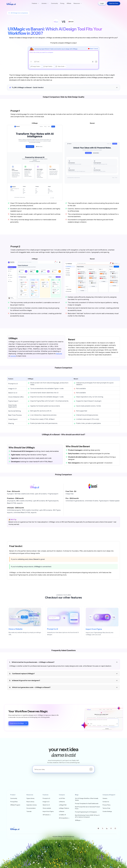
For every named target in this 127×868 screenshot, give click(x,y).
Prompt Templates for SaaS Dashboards (87, 803)
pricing (13, 356)
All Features (47, 815)
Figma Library (30, 798)
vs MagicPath (63, 805)
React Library (30, 802)
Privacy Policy (106, 805)
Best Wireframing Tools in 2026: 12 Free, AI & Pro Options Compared (87, 816)
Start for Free (114, 3)
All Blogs (78, 820)
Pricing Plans (14, 802)
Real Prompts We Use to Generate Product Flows (87, 808)
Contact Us (106, 802)
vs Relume (62, 802)
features (59, 354)
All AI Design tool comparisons (18, 13)
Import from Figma (48, 811)
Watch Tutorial (93, 49)
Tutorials (29, 811)
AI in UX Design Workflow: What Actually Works (87, 799)
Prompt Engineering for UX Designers (86, 812)
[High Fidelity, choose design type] (48, 66)
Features (35, 3)
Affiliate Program (15, 805)
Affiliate (69, 3)
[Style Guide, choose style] (61, 66)
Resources (78, 3)
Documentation (31, 808)
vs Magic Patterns (64, 808)
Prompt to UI (46, 798)
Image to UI (46, 802)
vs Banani (62, 811)
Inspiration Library (32, 805)
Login (102, 3)
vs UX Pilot (62, 798)
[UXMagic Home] (11, 3)
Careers (105, 798)
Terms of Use (106, 808)
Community (54, 3)
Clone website (47, 808)
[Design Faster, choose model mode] (36, 66)
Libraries (45, 3)
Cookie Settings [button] (107, 811)
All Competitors (64, 818)
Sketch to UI (46, 805)
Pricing (62, 3)
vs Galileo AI (62, 815)
